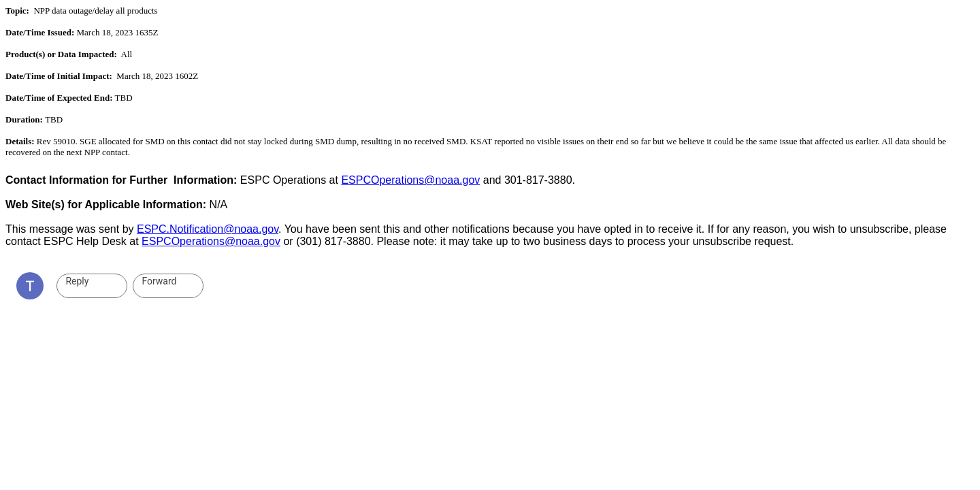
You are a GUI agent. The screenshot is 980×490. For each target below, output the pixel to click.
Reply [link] (77, 281)
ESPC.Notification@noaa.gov (208, 229)
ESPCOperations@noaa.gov (410, 180)
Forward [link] (159, 281)
